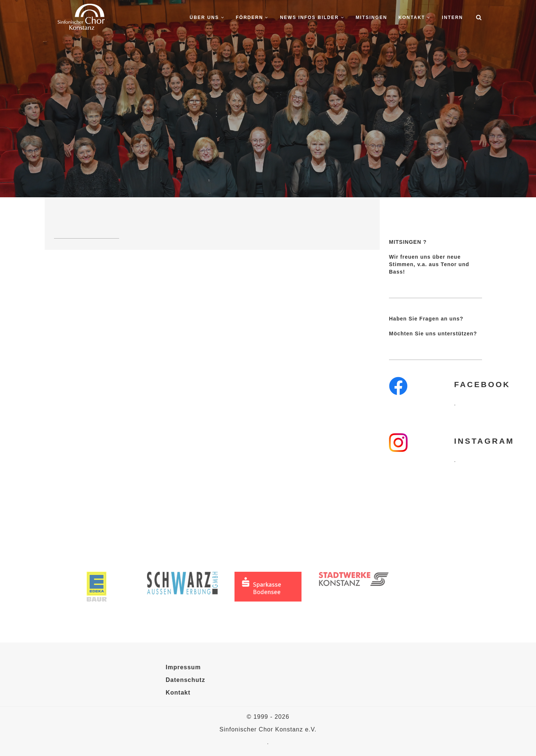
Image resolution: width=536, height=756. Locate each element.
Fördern (253, 17)
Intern (452, 17)
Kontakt (414, 17)
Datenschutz (185, 680)
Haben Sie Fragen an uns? (426, 319)
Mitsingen (372, 17)
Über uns (207, 17)
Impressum (183, 667)
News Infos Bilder (312, 17)
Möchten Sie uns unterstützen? (433, 334)
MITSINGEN (405, 242)
